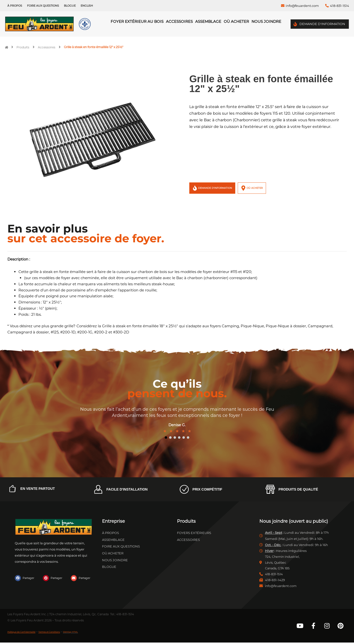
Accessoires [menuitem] (179, 21)
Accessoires (47, 47)
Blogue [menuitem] (70, 6)
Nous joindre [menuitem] (266, 21)
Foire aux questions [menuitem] (43, 6)
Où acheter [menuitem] (236, 21)
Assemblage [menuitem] (208, 21)
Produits (23, 47)
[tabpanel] (177, 420)
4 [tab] (179, 438)
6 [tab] (188, 438)
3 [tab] (175, 438)
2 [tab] (170, 438)
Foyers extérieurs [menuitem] (194, 533)
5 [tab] (184, 438)
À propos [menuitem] (15, 6)
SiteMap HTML (96, 633)
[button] (25, 578)
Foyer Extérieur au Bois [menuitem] (137, 21)
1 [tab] (166, 438)
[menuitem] (87, 6)
